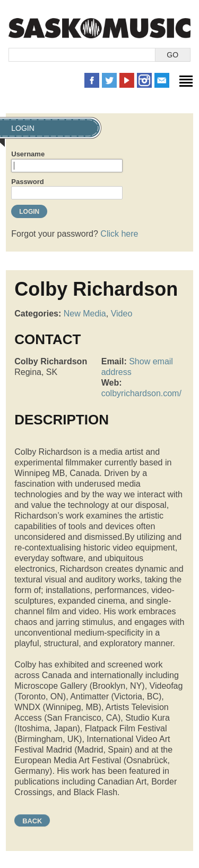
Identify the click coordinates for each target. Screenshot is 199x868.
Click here (119, 234)
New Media (85, 314)
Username (28, 154)
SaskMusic (99, 28)
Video (122, 314)
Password (27, 182)
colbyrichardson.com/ (141, 393)
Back (32, 821)
